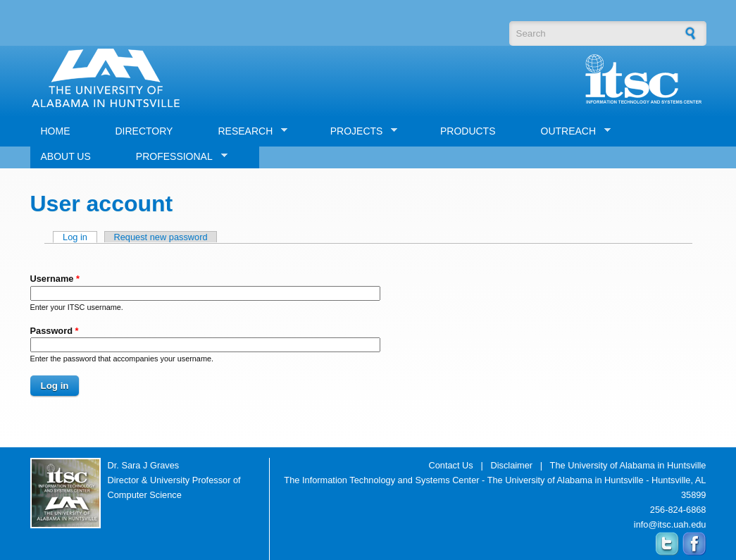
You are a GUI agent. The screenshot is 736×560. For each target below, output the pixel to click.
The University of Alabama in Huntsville (628, 465)
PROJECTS (359, 131)
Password (55, 331)
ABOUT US (66, 156)
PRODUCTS (468, 131)
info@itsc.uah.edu (670, 524)
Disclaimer (511, 465)
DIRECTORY (144, 131)
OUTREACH (571, 131)
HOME (56, 131)
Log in (80, 237)
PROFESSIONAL (176, 157)
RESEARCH (247, 131)
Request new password (161, 237)
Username (55, 279)
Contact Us (450, 465)
